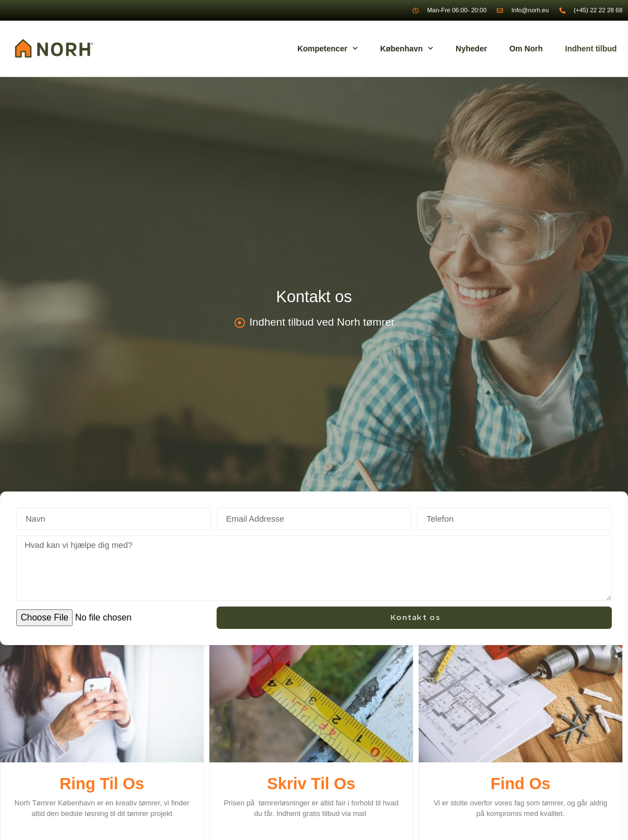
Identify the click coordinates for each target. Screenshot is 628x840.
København (407, 49)
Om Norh (526, 49)
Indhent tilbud (591, 49)
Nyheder (471, 49)
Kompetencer (328, 49)
